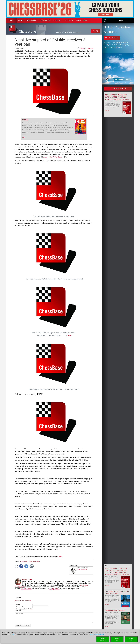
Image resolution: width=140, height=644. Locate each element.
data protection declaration (97, 634)
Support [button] (69, 20)
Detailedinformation (103, 639)
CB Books (57, 20)
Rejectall (117, 639)
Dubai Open (29, 562)
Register (30, 609)
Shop (11, 20)
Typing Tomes (54, 589)
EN (76, 32)
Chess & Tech (26, 589)
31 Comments (89, 48)
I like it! (82, 48)
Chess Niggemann (82, 569)
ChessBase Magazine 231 (115, 610)
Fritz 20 (25, 120)
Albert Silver (27, 579)
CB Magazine (45, 20)
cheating (22, 562)
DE (74, 32)
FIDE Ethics (37, 562)
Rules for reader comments (23, 601)
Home (21, 20)
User (18, 605)
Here (13, 634)
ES (78, 32)
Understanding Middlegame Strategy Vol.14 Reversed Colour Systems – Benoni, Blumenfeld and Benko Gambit (117, 572)
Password (20, 607)
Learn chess (82, 20)
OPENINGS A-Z (31, 20)
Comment (18, 611)
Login (121, 21)
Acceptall (131, 639)
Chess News (28, 31)
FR (81, 32)
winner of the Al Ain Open (52, 157)
